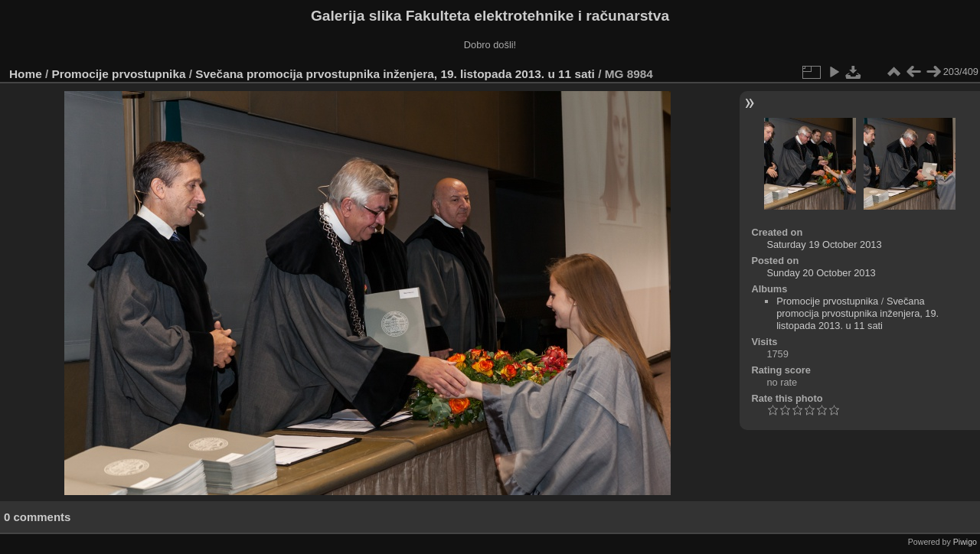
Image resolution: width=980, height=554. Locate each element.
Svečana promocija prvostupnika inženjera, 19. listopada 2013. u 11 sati (395, 74)
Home (26, 74)
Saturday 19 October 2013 (824, 244)
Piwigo (965, 542)
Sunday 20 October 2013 (821, 273)
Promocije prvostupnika (119, 74)
